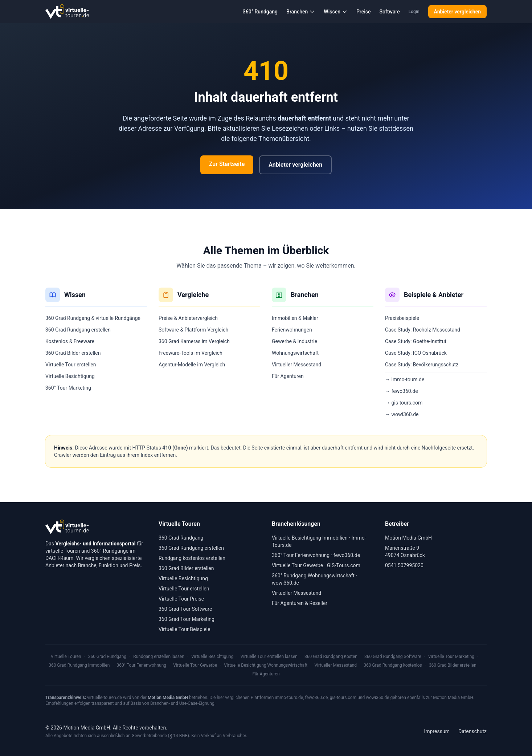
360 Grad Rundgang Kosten (331, 657)
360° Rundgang (260, 12)
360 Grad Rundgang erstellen (78, 330)
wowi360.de (285, 583)
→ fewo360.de (402, 391)
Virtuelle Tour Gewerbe (297, 565)
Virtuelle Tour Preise (181, 599)
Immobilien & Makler (295, 318)
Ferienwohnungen (292, 330)
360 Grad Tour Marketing (187, 619)
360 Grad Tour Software (185, 609)
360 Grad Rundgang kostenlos (393, 665)
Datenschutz (472, 731)
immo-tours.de (289, 698)
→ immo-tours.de (405, 379)
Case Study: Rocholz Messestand (423, 330)
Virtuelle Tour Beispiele (184, 629)
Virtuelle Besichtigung (70, 376)
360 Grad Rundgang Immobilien (79, 665)
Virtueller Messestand (296, 365)
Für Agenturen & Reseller (300, 603)
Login (414, 12)
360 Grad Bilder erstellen (73, 353)
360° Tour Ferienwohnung (301, 555)
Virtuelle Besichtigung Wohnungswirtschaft (266, 665)
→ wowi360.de (402, 414)
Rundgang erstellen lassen (159, 657)
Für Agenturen (288, 376)
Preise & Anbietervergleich (188, 318)
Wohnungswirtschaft (295, 353)
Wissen (336, 12)
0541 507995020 (404, 565)
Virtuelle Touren (66, 657)
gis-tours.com (343, 698)
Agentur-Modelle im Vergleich (192, 365)
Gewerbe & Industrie (294, 341)
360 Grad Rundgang (181, 538)
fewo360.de (347, 555)
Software (389, 12)
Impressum (437, 731)
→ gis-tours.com (404, 403)
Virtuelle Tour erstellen (71, 365)
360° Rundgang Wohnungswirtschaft (313, 576)
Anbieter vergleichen (457, 12)
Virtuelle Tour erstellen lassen (269, 657)
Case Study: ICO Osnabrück (416, 353)
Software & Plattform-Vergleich (193, 330)
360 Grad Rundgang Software (393, 657)
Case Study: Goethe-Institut (416, 341)
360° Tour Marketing (68, 388)
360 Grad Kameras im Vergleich (194, 341)
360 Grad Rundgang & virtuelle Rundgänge (93, 318)
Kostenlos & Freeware (70, 341)
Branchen (301, 12)
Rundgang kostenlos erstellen (192, 558)
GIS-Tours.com (344, 565)
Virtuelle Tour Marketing (451, 657)
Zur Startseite (227, 164)
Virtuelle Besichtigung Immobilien (310, 538)
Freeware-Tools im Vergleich (191, 353)
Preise (364, 12)
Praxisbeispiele (402, 318)
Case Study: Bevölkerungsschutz (422, 365)
